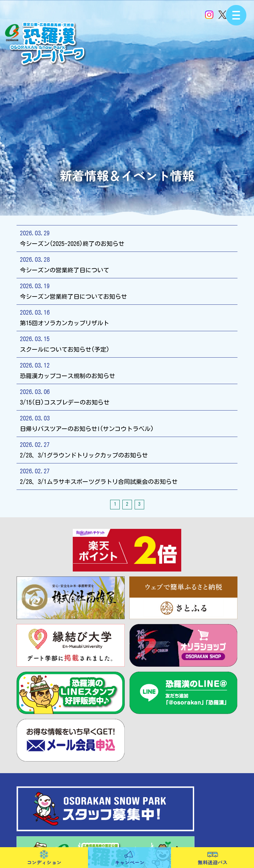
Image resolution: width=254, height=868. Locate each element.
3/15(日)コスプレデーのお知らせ (127, 396)
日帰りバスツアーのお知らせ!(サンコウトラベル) (127, 423)
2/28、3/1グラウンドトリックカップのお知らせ (127, 449)
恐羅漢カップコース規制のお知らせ (127, 370)
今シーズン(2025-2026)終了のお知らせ (127, 238)
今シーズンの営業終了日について (127, 264)
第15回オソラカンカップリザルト (127, 317)
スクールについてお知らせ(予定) (127, 343)
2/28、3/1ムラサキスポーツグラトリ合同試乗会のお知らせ (127, 476)
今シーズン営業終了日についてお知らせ (127, 291)
